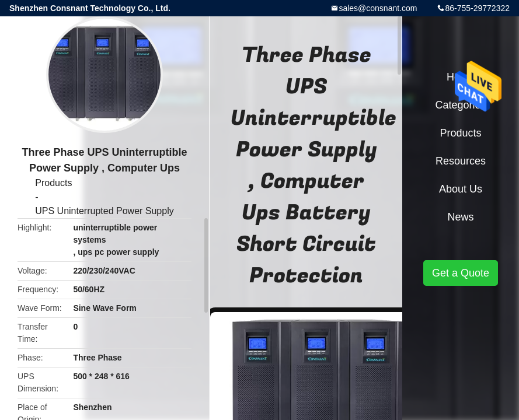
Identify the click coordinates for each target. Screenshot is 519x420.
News (460, 217)
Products (53, 183)
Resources (461, 161)
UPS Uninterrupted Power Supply (104, 211)
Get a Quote (461, 273)
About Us (461, 189)
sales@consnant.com (378, 8)
